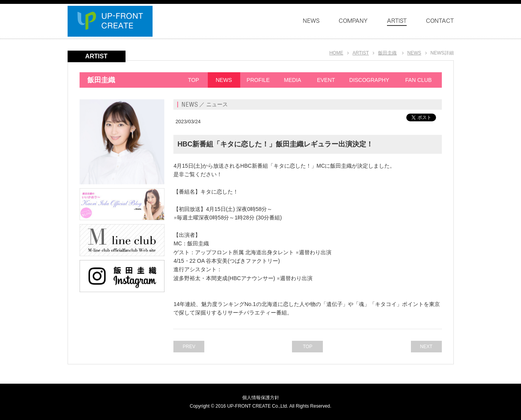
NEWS (414, 53)
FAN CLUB (418, 80)
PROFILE (258, 80)
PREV (189, 347)
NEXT (426, 347)
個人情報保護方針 (261, 398)
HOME (336, 53)
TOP (194, 80)
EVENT (326, 80)
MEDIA (292, 80)
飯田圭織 (387, 53)
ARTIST (361, 53)
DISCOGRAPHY (369, 80)
